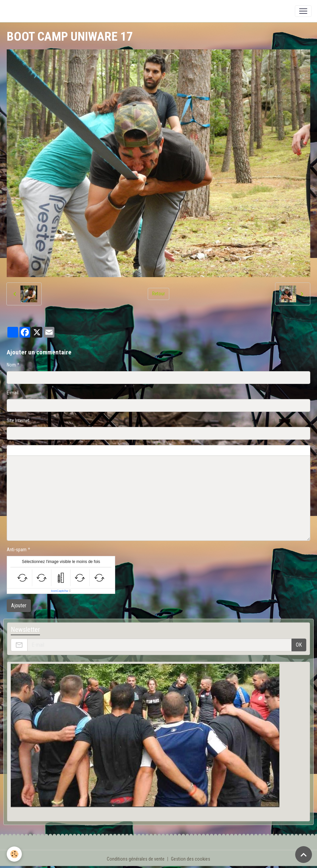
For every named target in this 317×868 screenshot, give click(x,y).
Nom (11, 365)
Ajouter (19, 605)
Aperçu (169, 450)
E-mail (13, 393)
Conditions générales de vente (136, 859)
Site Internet (18, 421)
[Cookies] (14, 854)
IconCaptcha (60, 591)
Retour (158, 294)
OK (299, 645)
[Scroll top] (304, 855)
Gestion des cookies (191, 859)
